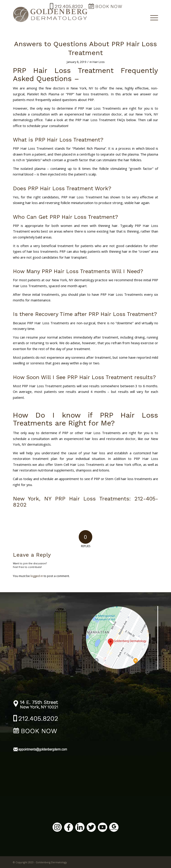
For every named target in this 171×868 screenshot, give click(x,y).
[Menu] (152, 17)
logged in (37, 576)
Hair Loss (99, 62)
